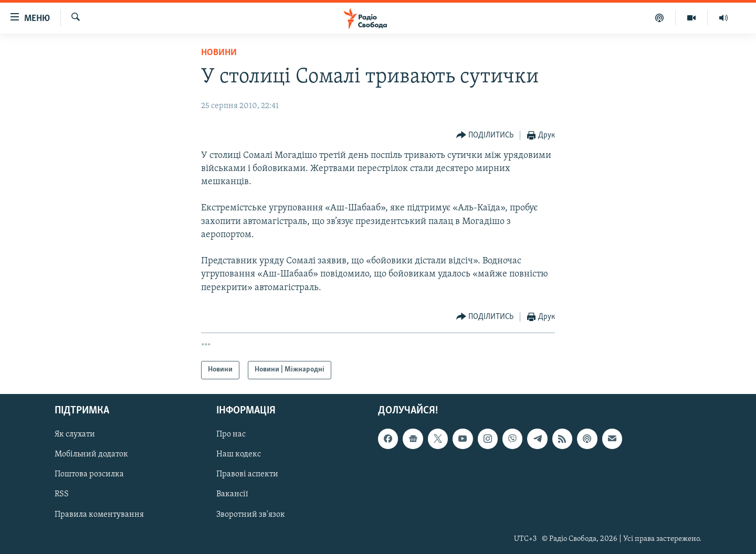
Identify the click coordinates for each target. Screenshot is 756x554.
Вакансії (232, 494)
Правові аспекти (247, 474)
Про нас (231, 434)
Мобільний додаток (91, 454)
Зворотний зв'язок (251, 514)
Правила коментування (99, 514)
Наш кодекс (239, 454)
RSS (62, 494)
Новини (219, 53)
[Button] (485, 136)
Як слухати (75, 434)
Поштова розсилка (89, 474)
